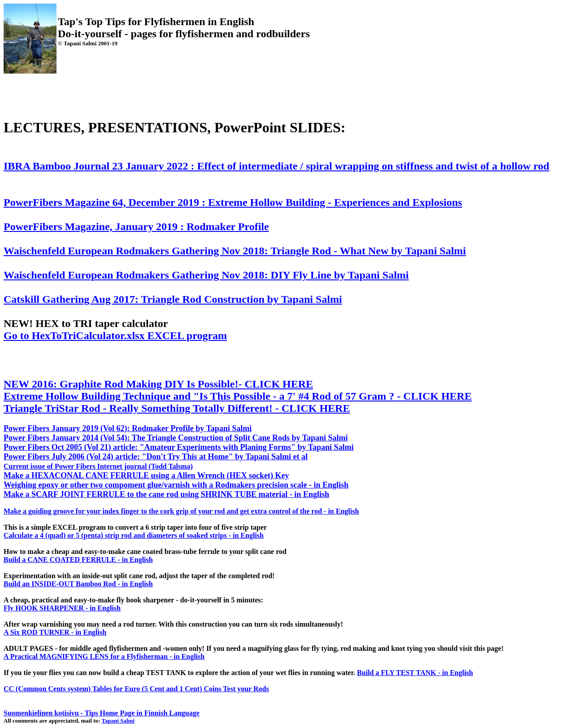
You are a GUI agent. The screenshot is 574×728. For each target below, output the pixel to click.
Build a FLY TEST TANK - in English (415, 673)
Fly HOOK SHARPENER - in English (62, 608)
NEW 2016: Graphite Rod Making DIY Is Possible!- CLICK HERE (158, 384)
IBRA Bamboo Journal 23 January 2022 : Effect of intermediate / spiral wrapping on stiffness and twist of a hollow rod (276, 166)
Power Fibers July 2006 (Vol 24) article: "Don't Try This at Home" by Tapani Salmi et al (156, 457)
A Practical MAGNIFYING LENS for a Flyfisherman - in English (104, 656)
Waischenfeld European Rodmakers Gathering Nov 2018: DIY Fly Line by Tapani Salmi (206, 275)
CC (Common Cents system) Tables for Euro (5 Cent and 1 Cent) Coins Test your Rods (136, 689)
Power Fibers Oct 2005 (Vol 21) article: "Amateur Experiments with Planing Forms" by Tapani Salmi (179, 447)
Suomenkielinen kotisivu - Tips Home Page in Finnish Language (102, 713)
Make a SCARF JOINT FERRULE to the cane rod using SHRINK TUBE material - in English (166, 494)
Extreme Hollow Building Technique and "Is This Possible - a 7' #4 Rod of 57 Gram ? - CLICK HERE (238, 396)
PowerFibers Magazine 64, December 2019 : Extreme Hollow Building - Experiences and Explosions (233, 202)
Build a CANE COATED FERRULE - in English (78, 560)
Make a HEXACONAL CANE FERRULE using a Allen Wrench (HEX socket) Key (146, 475)
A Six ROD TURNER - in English (55, 632)
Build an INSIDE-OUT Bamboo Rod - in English (78, 584)
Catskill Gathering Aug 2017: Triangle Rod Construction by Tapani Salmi (173, 299)
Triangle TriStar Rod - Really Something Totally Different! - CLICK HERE (177, 408)
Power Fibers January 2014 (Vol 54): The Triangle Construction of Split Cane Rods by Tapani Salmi (176, 438)
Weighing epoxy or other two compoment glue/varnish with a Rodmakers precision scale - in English (176, 485)
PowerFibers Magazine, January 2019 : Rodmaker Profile (136, 227)
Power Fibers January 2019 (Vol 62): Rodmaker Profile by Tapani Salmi (128, 428)
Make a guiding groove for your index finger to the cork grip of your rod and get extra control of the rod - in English (181, 511)
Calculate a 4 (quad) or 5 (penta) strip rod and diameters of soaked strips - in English (134, 535)
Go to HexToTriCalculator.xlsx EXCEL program (115, 336)
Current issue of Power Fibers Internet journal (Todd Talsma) (98, 466)
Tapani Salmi (118, 721)
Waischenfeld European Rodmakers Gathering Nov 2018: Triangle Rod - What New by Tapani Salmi (235, 251)
